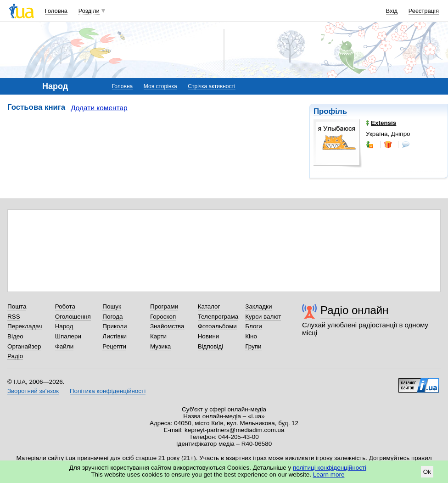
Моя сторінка (160, 86)
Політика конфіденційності (108, 391)
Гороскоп (163, 317)
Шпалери (68, 336)
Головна (56, 11)
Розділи (89, 11)
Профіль (330, 111)
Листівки (115, 336)
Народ (64, 326)
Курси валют (263, 317)
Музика (160, 346)
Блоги (254, 326)
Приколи (115, 326)
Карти (158, 336)
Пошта (17, 306)
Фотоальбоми (217, 326)
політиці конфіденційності (330, 468)
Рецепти (114, 346)
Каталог (209, 306)
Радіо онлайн (355, 310)
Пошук (112, 306)
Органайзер (24, 346)
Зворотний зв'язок (33, 391)
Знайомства (167, 326)
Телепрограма (218, 317)
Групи (253, 346)
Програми (164, 306)
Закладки (258, 306)
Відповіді (211, 346)
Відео (15, 336)
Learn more (329, 475)
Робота (65, 306)
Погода (112, 317)
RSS (14, 317)
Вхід (392, 11)
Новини (209, 336)
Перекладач (25, 326)
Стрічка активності (211, 86)
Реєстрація (424, 11)
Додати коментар (99, 108)
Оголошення (73, 317)
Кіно (251, 336)
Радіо (15, 356)
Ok (427, 472)
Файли (64, 346)
